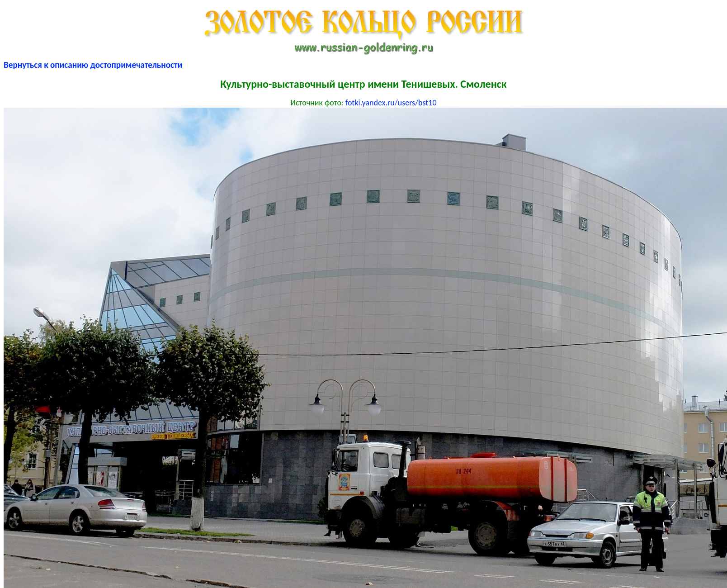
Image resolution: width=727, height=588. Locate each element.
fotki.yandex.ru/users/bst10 (391, 103)
